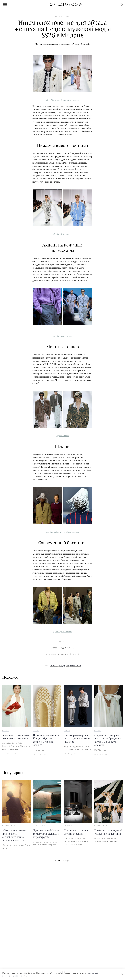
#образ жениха (73, 666)
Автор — (63, 648)
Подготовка (9, 826)
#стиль (54, 666)
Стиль (6, 730)
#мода (62, 666)
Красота (68, 826)
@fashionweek (53, 100)
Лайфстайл (39, 826)
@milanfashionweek (70, 100)
